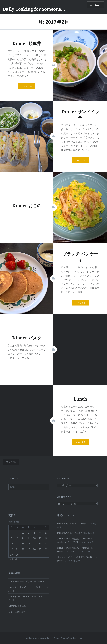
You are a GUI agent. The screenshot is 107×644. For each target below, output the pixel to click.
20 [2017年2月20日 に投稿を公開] (12, 549)
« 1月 (11, 559)
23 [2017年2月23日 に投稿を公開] (29, 549)
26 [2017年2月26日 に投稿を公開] (46, 549)
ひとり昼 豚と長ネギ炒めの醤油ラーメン (28, 581)
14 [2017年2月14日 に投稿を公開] (17, 544)
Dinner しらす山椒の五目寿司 (71, 523)
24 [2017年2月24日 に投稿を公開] (34, 549)
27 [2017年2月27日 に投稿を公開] (12, 555)
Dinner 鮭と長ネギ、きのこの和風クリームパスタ (29, 589)
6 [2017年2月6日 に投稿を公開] (11, 538)
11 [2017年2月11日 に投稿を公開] (40, 538)
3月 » (17, 559)
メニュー (97, 5)
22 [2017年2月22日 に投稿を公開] (23, 549)
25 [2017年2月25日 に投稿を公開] (40, 549)
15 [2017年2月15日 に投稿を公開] (23, 544)
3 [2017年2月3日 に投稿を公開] (34, 532)
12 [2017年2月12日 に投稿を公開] (46, 538)
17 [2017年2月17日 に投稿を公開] (34, 544)
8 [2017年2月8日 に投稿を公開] (23, 538)
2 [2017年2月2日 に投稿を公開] (29, 532)
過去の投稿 (11, 462)
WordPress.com (75, 638)
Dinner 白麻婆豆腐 (17, 606)
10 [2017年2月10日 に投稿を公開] (34, 538)
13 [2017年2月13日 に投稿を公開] (12, 544)
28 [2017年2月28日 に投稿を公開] (17, 555)
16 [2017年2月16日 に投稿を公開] (29, 544)
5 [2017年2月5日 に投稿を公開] (46, 532)
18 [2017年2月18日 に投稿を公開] (40, 544)
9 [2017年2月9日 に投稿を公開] (29, 538)
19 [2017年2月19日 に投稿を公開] (46, 544)
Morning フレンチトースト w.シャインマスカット (29, 598)
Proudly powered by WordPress (38, 638)
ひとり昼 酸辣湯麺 (17, 612)
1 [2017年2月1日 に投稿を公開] (23, 532)
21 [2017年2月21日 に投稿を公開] (17, 549)
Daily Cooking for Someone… (34, 9)
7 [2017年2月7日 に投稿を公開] (17, 538)
